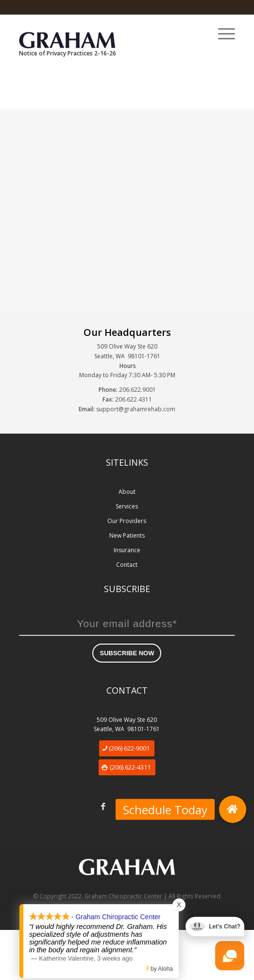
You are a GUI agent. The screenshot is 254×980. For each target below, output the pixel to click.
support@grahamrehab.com (136, 409)
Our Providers (127, 521)
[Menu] (222, 34)
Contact (127, 565)
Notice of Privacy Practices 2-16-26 (68, 53)
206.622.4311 (134, 399)
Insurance (127, 550)
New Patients (127, 535)
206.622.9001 (137, 390)
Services (127, 506)
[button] (233, 809)
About (127, 492)
